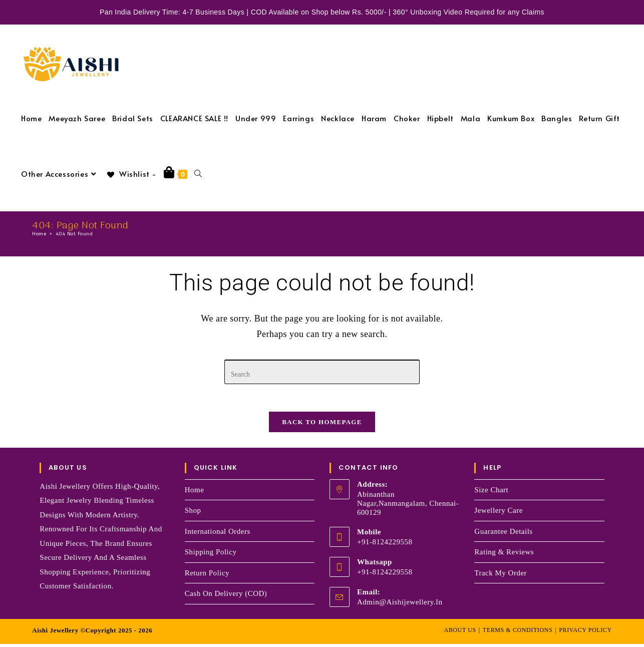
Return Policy (207, 576)
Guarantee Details (503, 534)
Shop (193, 513)
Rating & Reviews (504, 555)
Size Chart (491, 493)
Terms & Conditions (518, 633)
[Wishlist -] (131, 174)
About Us (460, 633)
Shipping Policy (211, 555)
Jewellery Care (499, 513)
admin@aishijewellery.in (400, 605)
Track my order (501, 576)
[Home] (39, 234)
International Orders (218, 534)
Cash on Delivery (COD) (226, 596)
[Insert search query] (322, 372)
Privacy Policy (585, 633)
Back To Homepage (322, 425)
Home (195, 493)
